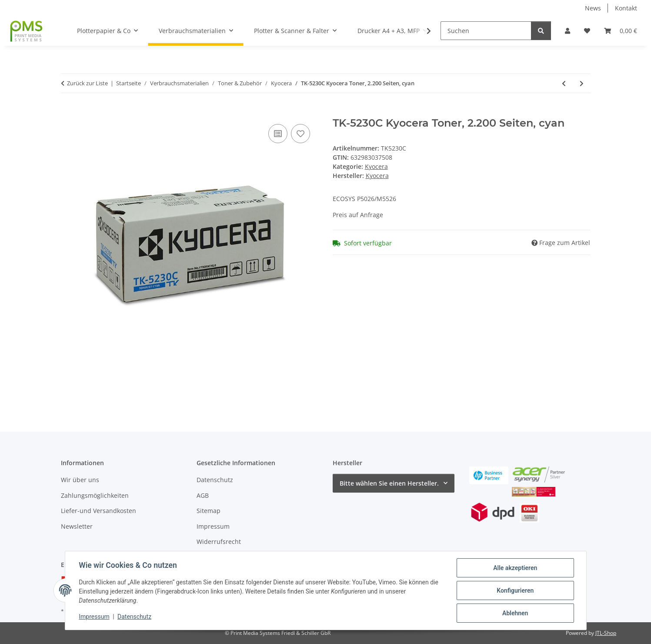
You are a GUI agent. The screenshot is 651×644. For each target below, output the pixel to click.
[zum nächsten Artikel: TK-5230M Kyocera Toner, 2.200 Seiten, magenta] (582, 83)
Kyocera (376, 166)
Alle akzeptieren (515, 568)
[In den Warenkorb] (68, 112)
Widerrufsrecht (219, 542)
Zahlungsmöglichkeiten (95, 495)
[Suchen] (486, 31)
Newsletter (77, 526)
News (593, 8)
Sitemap (209, 511)
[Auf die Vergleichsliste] (278, 134)
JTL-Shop (606, 633)
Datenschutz (134, 617)
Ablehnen (515, 613)
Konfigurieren (515, 590)
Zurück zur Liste (87, 83)
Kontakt (626, 8)
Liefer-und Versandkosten (98, 511)
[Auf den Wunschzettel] (300, 134)
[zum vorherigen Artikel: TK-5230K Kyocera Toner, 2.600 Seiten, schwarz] (564, 83)
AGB (203, 495)
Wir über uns (80, 480)
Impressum (94, 617)
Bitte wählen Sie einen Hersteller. (389, 483)
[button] (568, 31)
